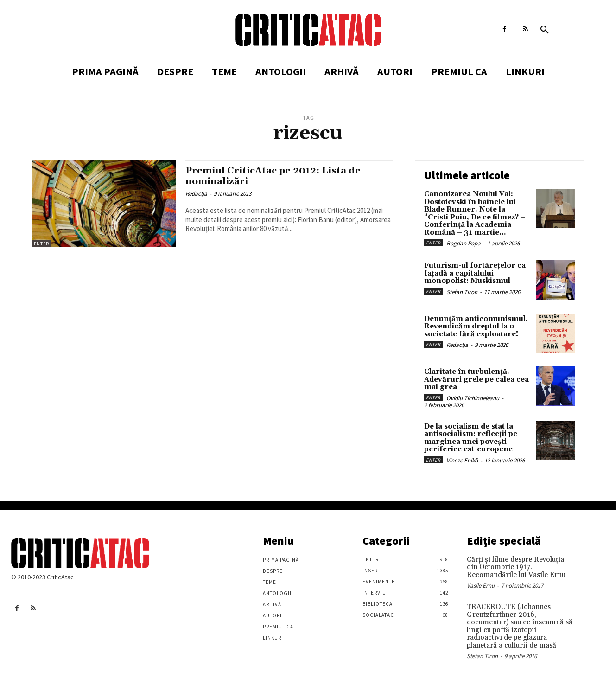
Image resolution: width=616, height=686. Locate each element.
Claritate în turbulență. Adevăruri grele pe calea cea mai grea (476, 379)
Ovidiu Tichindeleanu (473, 398)
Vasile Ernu (481, 586)
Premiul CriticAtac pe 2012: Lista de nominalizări (277, 176)
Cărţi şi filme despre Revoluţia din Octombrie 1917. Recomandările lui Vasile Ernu (516, 567)
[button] (545, 30)
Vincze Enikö (462, 460)
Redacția (196, 194)
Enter (41, 244)
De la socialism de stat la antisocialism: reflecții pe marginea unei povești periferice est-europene (471, 438)
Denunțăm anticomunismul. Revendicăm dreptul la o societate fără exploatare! (476, 327)
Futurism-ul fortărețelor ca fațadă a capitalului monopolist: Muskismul (475, 273)
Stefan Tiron (462, 292)
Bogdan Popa (464, 243)
